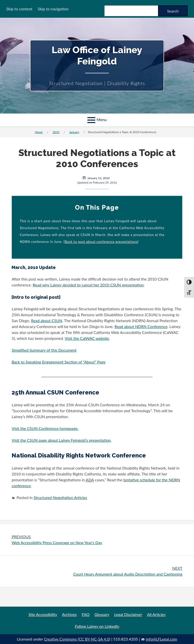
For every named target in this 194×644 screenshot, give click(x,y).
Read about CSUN (47, 321)
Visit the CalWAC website (87, 338)
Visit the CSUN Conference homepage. (45, 428)
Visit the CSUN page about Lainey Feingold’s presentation (61, 440)
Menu (102, 119)
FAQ (86, 614)
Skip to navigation (53, 9)
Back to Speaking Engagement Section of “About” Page (58, 362)
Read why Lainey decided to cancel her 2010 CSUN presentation (88, 285)
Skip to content (19, 9)
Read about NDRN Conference (141, 326)
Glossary (102, 614)
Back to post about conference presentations (101, 242)
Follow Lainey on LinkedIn (97, 626)
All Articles (156, 614)
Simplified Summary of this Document (44, 350)
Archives (69, 614)
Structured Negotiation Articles (60, 497)
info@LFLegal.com (161, 639)
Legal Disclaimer (128, 614)
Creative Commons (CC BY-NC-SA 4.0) (77, 639)
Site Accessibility (43, 614)
